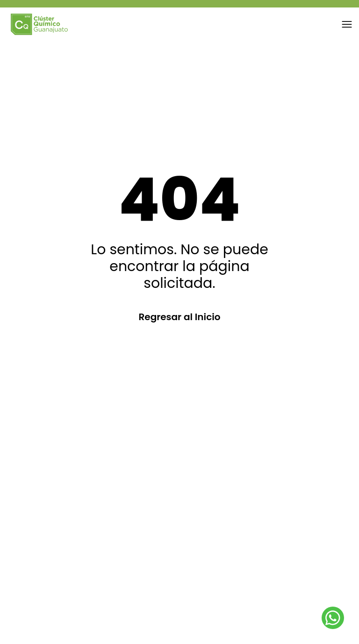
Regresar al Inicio (179, 317)
